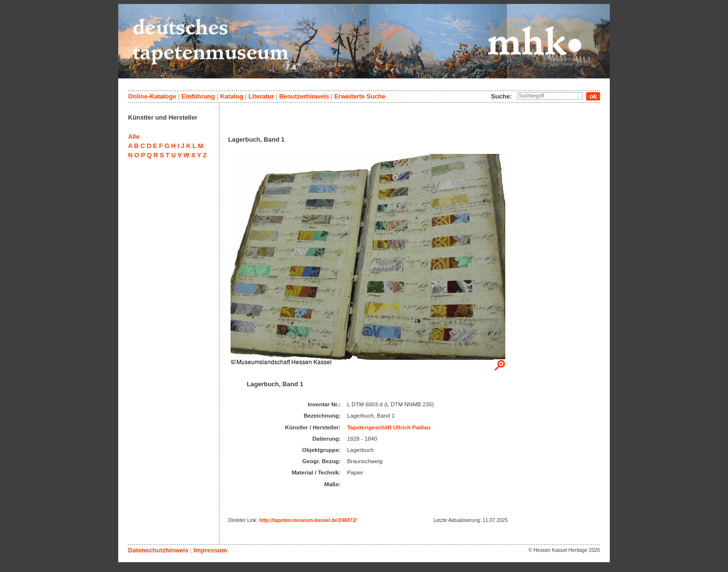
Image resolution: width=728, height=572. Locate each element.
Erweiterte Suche (360, 96)
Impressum (210, 550)
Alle (134, 137)
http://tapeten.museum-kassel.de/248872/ (308, 520)
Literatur (261, 96)
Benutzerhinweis (304, 96)
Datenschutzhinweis (158, 550)
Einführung (198, 96)
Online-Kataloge (152, 96)
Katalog (232, 96)
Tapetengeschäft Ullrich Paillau (389, 427)
